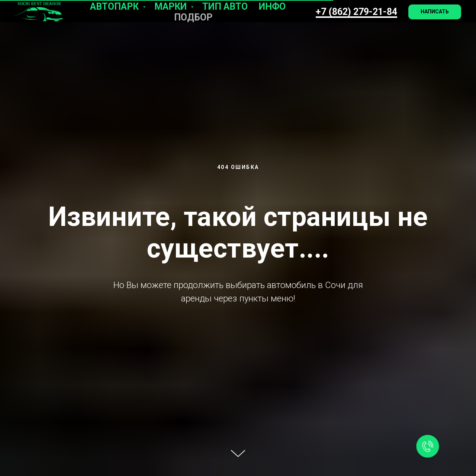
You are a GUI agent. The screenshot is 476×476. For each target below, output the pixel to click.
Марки (172, 7)
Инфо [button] (272, 7)
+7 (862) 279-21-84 (356, 12)
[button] (435, 12)
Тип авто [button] (225, 7)
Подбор (193, 17)
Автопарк (115, 7)
